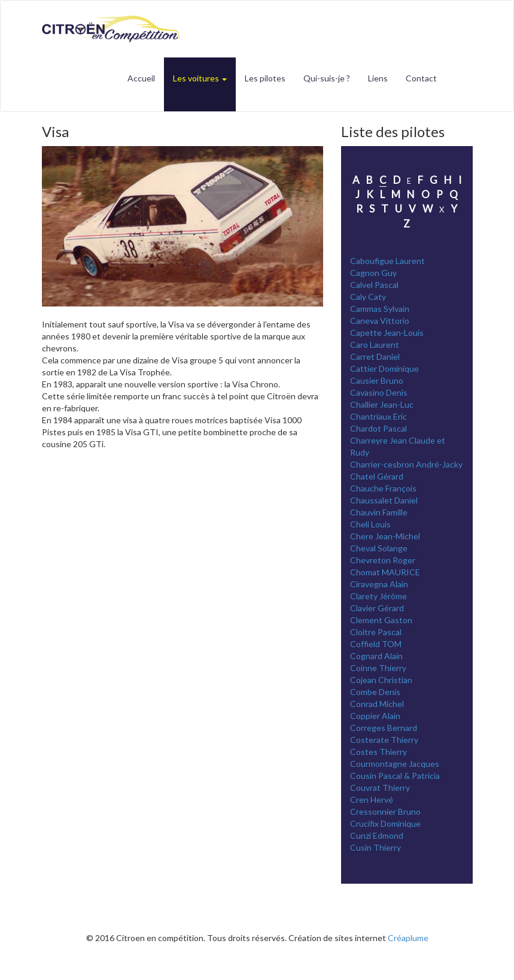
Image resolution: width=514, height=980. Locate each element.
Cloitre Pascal (376, 632)
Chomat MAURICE (385, 572)
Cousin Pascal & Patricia (395, 776)
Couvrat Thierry (380, 788)
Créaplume (408, 938)
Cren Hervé (372, 800)
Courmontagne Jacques (395, 764)
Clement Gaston (381, 620)
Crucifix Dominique (385, 823)
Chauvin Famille (379, 512)
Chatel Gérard (377, 476)
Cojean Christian (381, 680)
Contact (421, 78)
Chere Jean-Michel (385, 536)
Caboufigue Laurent (387, 261)
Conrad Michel (377, 704)
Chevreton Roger (383, 560)
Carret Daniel (375, 356)
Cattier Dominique (384, 368)
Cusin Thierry (375, 847)
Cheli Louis (370, 524)
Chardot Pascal (378, 428)
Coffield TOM (376, 644)
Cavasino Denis (379, 392)
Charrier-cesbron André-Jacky (406, 464)
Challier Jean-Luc (382, 404)
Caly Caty (368, 297)
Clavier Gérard (377, 608)
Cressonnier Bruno (385, 811)
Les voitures (200, 78)
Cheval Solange (379, 548)
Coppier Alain (375, 716)
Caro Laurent (375, 345)
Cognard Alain (376, 656)
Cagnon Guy (373, 273)
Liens (378, 78)
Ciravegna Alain (379, 584)
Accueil (141, 78)
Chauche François (383, 488)
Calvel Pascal (374, 285)
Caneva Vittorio (380, 321)
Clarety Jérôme (378, 596)
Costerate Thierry (384, 740)
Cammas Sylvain (380, 309)
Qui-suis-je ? (327, 78)
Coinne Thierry (378, 668)
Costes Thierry (378, 752)
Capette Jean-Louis (387, 333)
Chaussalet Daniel (384, 500)
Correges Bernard (384, 728)
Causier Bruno (377, 380)
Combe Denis (375, 692)
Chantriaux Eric (378, 416)
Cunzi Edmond (377, 835)
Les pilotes (265, 78)
